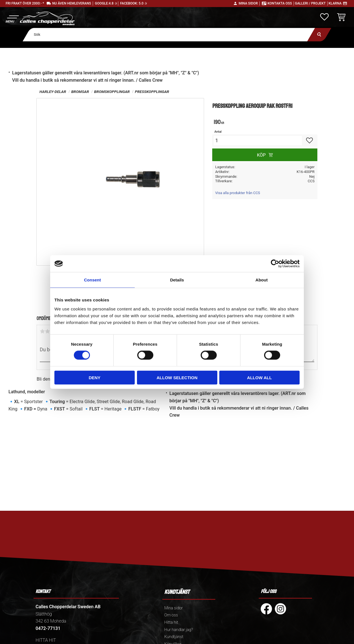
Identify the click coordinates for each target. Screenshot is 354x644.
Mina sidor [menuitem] (173, 608)
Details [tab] (177, 280)
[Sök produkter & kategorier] (169, 35)
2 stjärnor (47, 331)
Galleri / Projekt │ (312, 3)
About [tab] (261, 280)
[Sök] (319, 35)
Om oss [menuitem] (171, 615)
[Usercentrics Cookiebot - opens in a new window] (275, 264)
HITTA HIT (46, 640)
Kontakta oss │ (281, 3)
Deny (95, 377)
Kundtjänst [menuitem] (174, 637)
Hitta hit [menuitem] (171, 622)
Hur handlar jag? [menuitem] (179, 630)
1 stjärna (42, 331)
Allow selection (177, 377)
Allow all (260, 377)
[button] (12, 18)
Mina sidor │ (250, 3)
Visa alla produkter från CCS (237, 193)
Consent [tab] (92, 280)
